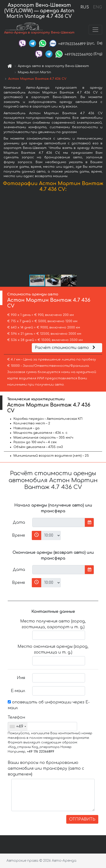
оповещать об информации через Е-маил (49, 705)
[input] (59, 522)
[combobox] (18, 727)
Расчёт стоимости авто (66, 348)
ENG (97, 7)
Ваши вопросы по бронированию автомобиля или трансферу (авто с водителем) (46, 768)
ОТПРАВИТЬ (82, 819)
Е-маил (18, 691)
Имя (21, 678)
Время (18, 535)
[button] (102, 234)
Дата (19, 522)
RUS (85, 7)
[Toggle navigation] (95, 30)
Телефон (16, 717)
